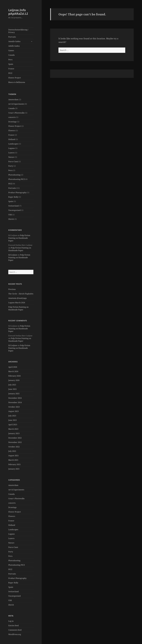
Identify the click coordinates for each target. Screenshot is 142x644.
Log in (11, 621)
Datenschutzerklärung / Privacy (18, 31)
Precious (12, 289)
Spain (11, 64)
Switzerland (13, 206)
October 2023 (14, 407)
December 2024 (15, 398)
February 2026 (14, 376)
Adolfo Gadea (14, 46)
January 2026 (14, 380)
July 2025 (12, 385)
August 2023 (13, 411)
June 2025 (12, 389)
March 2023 (13, 429)
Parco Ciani (13, 162)
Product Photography (17, 193)
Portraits (12, 37)
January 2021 (14, 469)
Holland (12, 139)
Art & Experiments (16, 104)
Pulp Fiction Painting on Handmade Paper (19, 238)
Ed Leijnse (13, 255)
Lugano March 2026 (17, 303)
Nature (11, 157)
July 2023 (12, 416)
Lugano (11, 148)
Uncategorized (14, 210)
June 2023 (12, 420)
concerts (12, 117)
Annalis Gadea (14, 41)
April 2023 (13, 425)
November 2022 (15, 442)
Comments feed (15, 630)
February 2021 (14, 464)
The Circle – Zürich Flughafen (21, 294)
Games (11, 50)
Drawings (12, 122)
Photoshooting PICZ (17, 179)
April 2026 (13, 367)
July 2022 (12, 451)
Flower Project (15, 78)
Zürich (11, 219)
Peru (10, 60)
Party (11, 166)
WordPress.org (15, 634)
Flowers (12, 131)
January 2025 (14, 394)
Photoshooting (14, 175)
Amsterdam (13, 100)
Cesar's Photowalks (16, 113)
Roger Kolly (13, 197)
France (11, 69)
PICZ (10, 73)
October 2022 (14, 447)
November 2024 (15, 402)
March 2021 (13, 460)
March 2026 (13, 371)
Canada (11, 55)
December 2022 (15, 438)
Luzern (11, 153)
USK (10, 215)
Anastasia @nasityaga (17, 298)
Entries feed (13, 626)
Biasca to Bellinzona (17, 82)
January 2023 (14, 433)
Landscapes (13, 144)
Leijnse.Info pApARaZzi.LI (18, 12)
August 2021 (13, 456)
